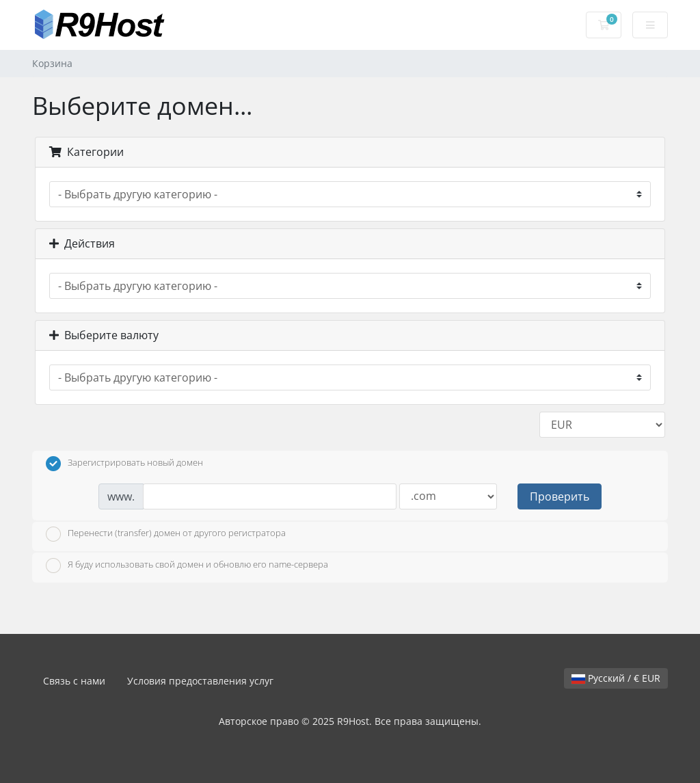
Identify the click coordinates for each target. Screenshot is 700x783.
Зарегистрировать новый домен (124, 464)
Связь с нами (74, 681)
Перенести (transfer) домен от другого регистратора (166, 534)
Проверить (560, 496)
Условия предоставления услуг (200, 681)
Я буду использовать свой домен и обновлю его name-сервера (187, 566)
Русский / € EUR (616, 678)
